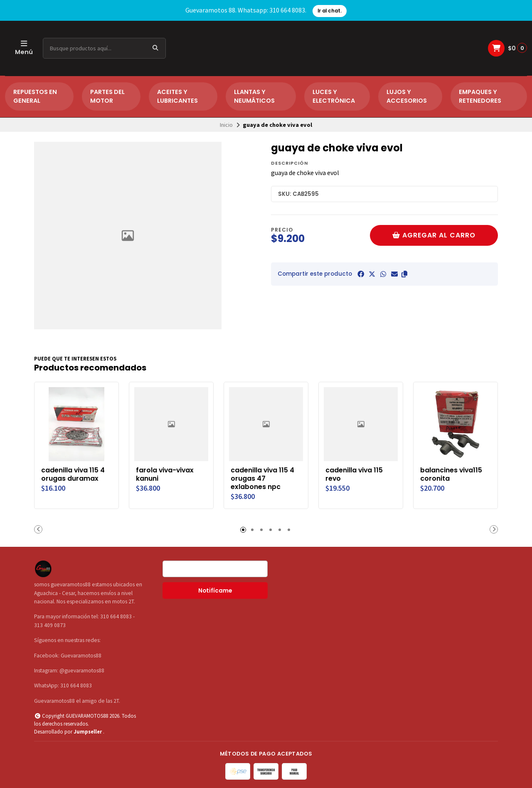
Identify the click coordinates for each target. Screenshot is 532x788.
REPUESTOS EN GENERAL (35, 96)
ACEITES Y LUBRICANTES (177, 96)
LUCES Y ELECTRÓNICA (334, 96)
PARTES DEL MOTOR (107, 96)
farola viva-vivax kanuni (165, 474)
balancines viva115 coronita (451, 474)
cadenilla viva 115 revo (354, 474)
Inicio (226, 125)
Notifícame (215, 591)
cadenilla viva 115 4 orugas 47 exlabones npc (262, 478)
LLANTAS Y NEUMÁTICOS (254, 96)
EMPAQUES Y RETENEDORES (480, 96)
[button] (404, 274)
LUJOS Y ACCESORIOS (407, 96)
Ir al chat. (330, 11)
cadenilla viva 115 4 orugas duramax (73, 474)
